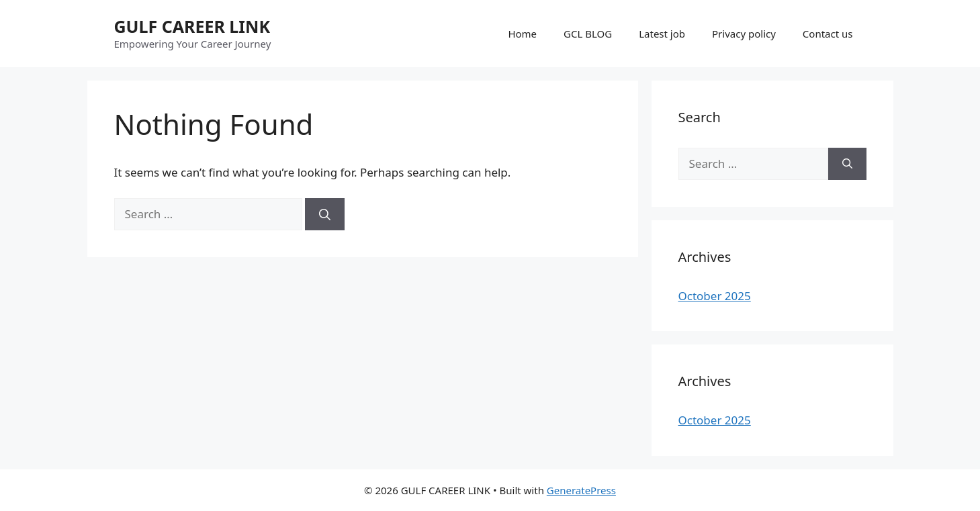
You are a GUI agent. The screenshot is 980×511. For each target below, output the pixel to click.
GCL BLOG (588, 34)
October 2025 (715, 296)
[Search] (325, 214)
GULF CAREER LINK (192, 26)
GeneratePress (581, 490)
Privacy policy (744, 34)
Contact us (828, 34)
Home (522, 34)
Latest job (662, 34)
